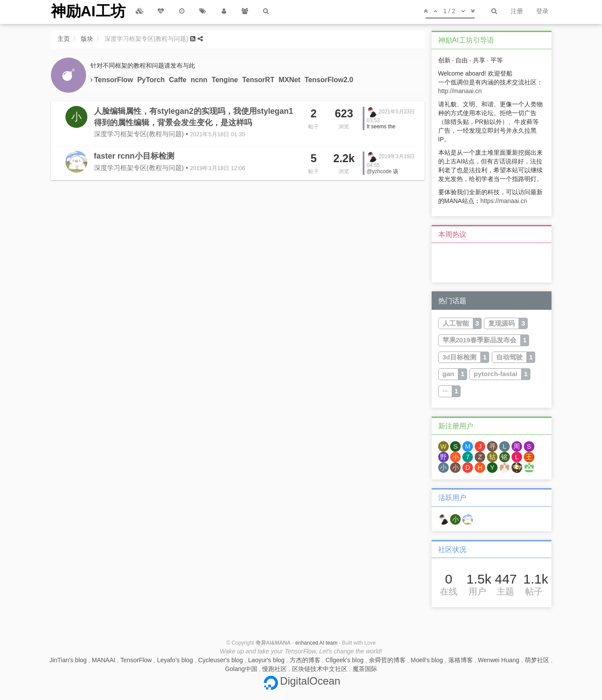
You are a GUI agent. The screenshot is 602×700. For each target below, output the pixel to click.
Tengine (226, 80)
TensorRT (259, 80)
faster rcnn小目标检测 (134, 156)
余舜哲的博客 (387, 660)
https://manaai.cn (504, 201)
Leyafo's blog (175, 660)
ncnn (200, 80)
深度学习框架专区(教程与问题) (139, 134)
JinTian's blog (68, 660)
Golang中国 (241, 669)
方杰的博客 (305, 660)
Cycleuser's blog (220, 660)
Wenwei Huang (499, 660)
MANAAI (104, 660)
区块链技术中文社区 (320, 669)
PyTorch (152, 80)
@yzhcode (379, 171)
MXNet (290, 80)
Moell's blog (427, 660)
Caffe (179, 80)
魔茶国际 (365, 669)
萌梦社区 (537, 660)
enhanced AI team (316, 643)
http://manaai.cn (460, 91)
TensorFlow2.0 (329, 80)
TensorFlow (114, 80)
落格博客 (461, 660)
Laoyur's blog (266, 660)
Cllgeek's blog (344, 660)
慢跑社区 (274, 669)
